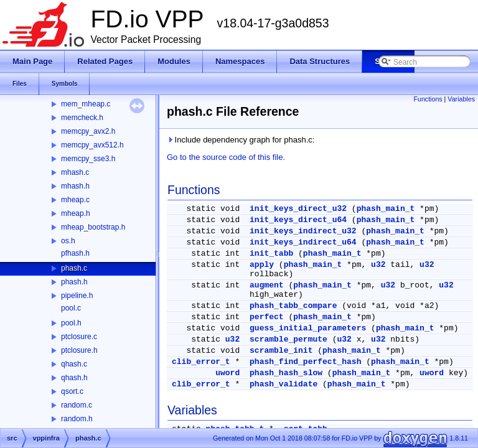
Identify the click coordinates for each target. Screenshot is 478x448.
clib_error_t (201, 362)
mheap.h (76, 213)
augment (267, 285)
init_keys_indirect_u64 (303, 242)
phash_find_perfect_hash (305, 362)
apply (262, 265)
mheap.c (75, 200)
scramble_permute (288, 339)
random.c (77, 405)
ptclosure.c (79, 337)
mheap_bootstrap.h (93, 227)
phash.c (74, 268)
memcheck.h (82, 118)
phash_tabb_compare (293, 306)
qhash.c (74, 364)
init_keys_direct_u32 (298, 209)
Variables (461, 99)
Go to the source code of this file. (226, 157)
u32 (378, 265)
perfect (267, 317)
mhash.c (75, 172)
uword (227, 373)
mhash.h (75, 186)
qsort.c (72, 391)
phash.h (74, 282)
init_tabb (271, 254)
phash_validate (284, 384)
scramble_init (281, 351)
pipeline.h (77, 296)
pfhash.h (75, 253)
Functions (428, 99)
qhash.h (74, 378)
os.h (68, 241)
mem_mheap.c (86, 104)
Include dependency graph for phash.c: (241, 140)
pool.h (71, 323)
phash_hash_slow (286, 373)
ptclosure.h (79, 350)
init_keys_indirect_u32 (303, 231)
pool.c (71, 308)
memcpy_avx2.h (88, 131)
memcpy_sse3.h (88, 159)
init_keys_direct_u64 (298, 220)
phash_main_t (386, 209)
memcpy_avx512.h (92, 145)
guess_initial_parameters (308, 328)
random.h (77, 419)
